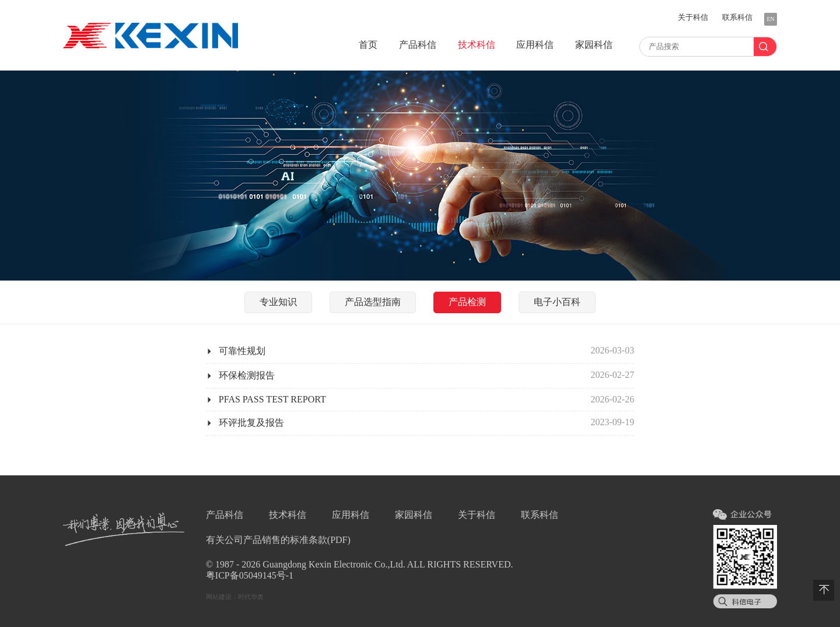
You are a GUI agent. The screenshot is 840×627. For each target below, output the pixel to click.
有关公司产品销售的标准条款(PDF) (278, 540)
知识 (278, 302)
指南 (373, 302)
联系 (737, 17)
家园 (594, 45)
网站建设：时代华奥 (235, 597)
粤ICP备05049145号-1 (250, 575)
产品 (418, 45)
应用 (535, 45)
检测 (467, 302)
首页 (368, 45)
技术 (477, 45)
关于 (693, 17)
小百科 (557, 302)
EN (771, 19)
